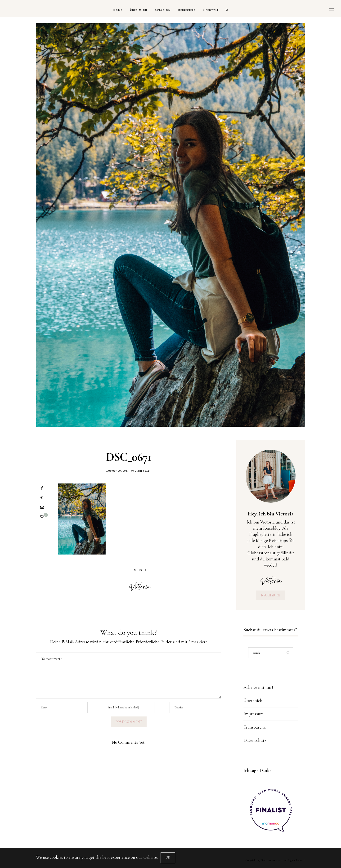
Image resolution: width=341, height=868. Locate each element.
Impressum (254, 714)
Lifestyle (211, 10)
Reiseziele (187, 10)
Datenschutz (255, 740)
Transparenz (255, 727)
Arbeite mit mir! (258, 687)
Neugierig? (271, 595)
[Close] (168, 858)
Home (118, 10)
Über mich (139, 10)
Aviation (163, 10)
